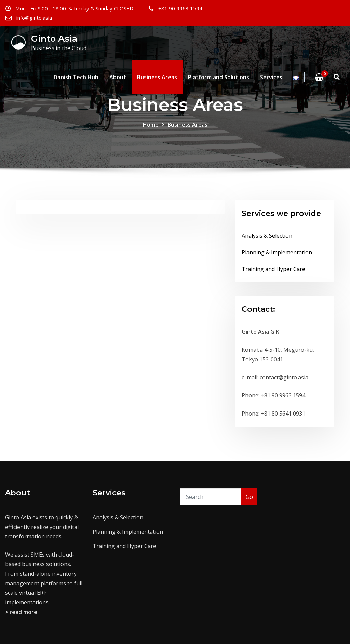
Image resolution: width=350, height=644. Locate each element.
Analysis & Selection (267, 236)
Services (271, 77)
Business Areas (157, 77)
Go (249, 497)
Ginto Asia (54, 38)
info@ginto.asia (34, 18)
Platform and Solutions (219, 77)
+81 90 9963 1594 (180, 8)
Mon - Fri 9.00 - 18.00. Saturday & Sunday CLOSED (74, 8)
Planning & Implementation (277, 252)
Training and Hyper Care (273, 269)
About (118, 77)
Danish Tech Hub (76, 77)
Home (151, 125)
